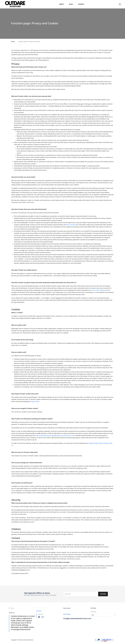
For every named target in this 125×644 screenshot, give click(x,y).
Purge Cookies (35, 401)
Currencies (93, 612)
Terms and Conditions (98, 290)
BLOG (71, 4)
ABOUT (62, 4)
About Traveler (70, 225)
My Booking (67, 614)
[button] (120, 4)
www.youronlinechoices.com (65, 435)
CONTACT (81, 4)
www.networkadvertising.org (44, 435)
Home (13, 42)
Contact (39, 611)
